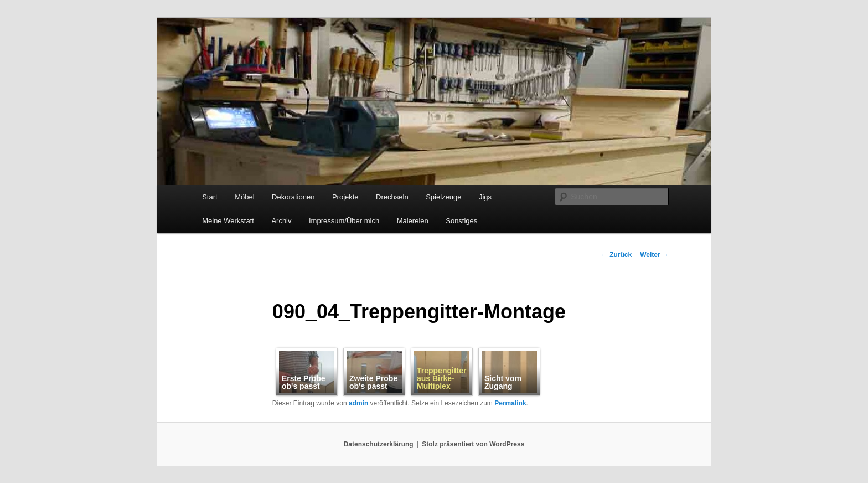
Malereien (413, 221)
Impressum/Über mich (344, 221)
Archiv (281, 221)
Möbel (244, 197)
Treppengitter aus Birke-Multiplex (441, 378)
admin (358, 403)
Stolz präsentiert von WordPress (473, 444)
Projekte (345, 197)
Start (210, 197)
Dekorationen (293, 197)
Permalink (510, 403)
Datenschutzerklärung (379, 444)
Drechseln (392, 197)
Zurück (616, 255)
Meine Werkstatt (228, 221)
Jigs (485, 197)
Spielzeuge (443, 197)
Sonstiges (461, 221)
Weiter (654, 255)
